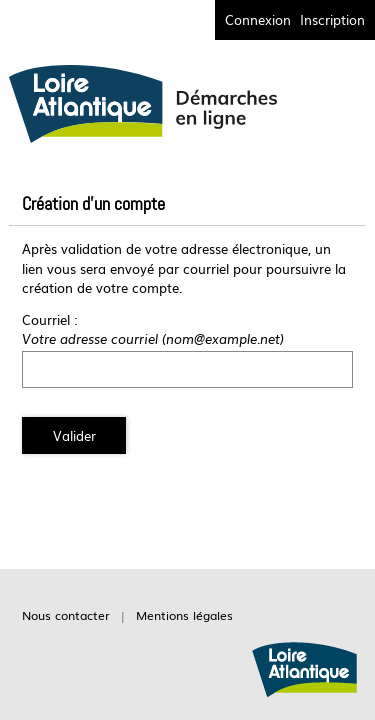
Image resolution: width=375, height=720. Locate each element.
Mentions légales (184, 615)
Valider (74, 435)
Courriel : (49, 319)
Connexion (258, 19)
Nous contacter (66, 615)
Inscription (332, 19)
